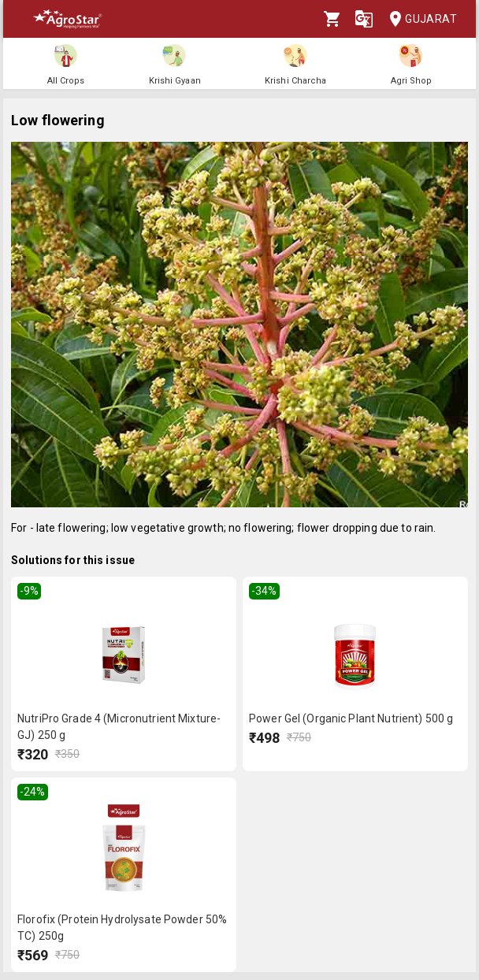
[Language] (364, 19)
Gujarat (418, 19)
